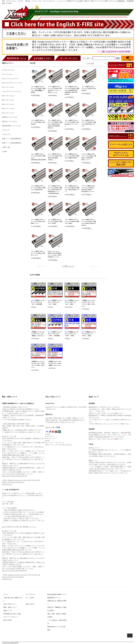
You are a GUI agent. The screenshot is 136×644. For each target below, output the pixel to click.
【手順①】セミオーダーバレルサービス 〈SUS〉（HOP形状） (55, 334)
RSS (5, 620)
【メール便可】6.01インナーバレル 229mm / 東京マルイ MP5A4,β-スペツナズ (89, 123)
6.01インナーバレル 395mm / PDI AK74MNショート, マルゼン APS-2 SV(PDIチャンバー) (55, 254)
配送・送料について (10, 607)
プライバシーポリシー (11, 617)
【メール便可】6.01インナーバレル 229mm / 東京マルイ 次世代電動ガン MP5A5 (38, 90)
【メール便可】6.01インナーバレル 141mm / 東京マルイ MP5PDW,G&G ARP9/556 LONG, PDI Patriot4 (72, 90)
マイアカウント (31, 594)
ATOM (10, 620)
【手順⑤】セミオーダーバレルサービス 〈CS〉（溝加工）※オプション (38, 334)
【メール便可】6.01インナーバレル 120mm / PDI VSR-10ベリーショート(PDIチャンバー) (55, 90)
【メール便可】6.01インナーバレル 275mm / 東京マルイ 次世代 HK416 (72, 156)
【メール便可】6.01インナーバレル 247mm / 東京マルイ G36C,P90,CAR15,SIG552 (38, 157)
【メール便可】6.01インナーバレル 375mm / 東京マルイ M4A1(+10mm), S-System (89, 222)
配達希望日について (54, 598)
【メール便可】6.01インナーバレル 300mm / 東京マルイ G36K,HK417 (38, 188)
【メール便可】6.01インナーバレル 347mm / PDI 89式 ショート (38, 221)
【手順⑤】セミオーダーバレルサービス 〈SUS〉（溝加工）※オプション (55, 363)
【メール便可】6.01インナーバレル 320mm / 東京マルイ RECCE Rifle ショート (72, 189)
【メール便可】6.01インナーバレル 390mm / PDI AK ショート (38, 253)
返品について (8, 611)
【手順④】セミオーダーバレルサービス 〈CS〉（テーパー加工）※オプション (88, 303)
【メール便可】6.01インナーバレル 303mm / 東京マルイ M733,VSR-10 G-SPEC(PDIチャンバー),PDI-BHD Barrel (55, 190)
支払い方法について (10, 604)
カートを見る (30, 598)
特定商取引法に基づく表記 (12, 614)
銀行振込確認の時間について (57, 594)
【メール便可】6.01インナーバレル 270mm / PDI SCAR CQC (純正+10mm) (55, 157)
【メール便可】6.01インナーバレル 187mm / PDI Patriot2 (89, 89)
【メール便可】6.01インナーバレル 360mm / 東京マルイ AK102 (55, 221)
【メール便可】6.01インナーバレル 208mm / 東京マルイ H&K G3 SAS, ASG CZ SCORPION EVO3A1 (55, 124)
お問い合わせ (30, 604)
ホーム (6, 594)
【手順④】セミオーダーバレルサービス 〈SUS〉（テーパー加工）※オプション (38, 364)
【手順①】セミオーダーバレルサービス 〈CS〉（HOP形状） (38, 302)
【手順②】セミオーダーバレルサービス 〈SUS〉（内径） (72, 334)
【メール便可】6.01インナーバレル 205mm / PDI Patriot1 (38, 122)
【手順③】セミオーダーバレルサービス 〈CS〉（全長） (72, 302)
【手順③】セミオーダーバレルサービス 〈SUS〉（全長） (89, 334)
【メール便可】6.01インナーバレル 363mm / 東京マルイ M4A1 (72, 221)
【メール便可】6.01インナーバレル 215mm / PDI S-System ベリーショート (72, 123)
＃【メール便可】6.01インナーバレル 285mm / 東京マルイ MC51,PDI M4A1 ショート (89, 157)
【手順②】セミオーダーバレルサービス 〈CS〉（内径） (55, 302)
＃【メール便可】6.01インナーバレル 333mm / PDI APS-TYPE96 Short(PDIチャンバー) (88, 189)
